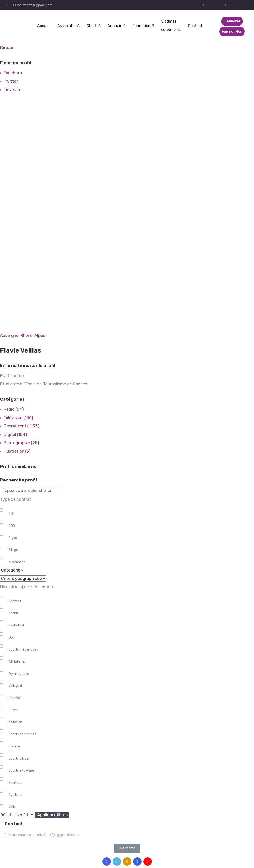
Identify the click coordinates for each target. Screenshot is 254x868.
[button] (127, 848)
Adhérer (232, 21)
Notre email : (44, 835)
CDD (12, 526)
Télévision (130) (18, 418)
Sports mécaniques (23, 650)
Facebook (13, 73)
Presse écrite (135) (21, 426)
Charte (94, 26)
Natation (15, 722)
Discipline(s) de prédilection (26, 587)
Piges (13, 538)
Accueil (44, 26)
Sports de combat (22, 734)
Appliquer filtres (52, 815)
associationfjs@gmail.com (33, 5)
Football (15, 601)
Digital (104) (15, 434)
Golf (12, 638)
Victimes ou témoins (171, 25)
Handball (15, 698)
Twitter (11, 81)
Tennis (14, 613)
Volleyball (16, 686)
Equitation (17, 783)
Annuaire (117, 26)
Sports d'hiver (19, 759)
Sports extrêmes (22, 771)
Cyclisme (15, 795)
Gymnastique (19, 674)
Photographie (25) (21, 443)
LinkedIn (12, 90)
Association (68, 26)
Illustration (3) (17, 451)
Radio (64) (14, 409)
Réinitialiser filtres (17, 815)
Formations (143, 26)
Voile (12, 807)
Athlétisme (17, 662)
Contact (195, 26)
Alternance (17, 562)
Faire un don (232, 32)
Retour (7, 47)
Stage (13, 550)
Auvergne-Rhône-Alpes (23, 336)
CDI (11, 514)
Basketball (17, 625)
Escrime (15, 746)
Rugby (13, 710)
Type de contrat (16, 499)
